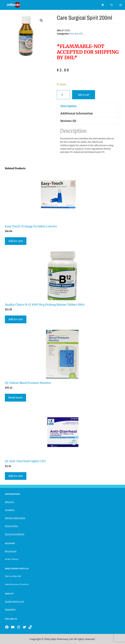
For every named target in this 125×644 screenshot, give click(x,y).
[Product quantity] (63, 95)
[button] (41, 21)
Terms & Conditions (15, 534)
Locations (10, 510)
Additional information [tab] (77, 113)
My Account (11, 551)
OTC (81, 34)
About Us (9, 502)
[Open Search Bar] (112, 5)
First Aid (74, 34)
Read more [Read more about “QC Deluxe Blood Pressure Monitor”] (15, 397)
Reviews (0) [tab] (68, 121)
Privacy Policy (12, 526)
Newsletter (10, 609)
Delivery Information (15, 518)
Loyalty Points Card (14, 601)
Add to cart (84, 95)
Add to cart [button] (16, 241)
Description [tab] (69, 106)
